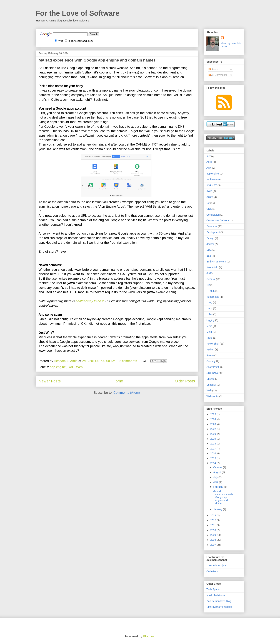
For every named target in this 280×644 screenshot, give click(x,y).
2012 (213, 520)
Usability (211, 385)
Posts (213, 69)
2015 (213, 458)
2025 (213, 414)
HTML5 (211, 291)
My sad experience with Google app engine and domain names (97, 60)
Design (210, 238)
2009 (213, 535)
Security (211, 361)
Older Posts (185, 381)
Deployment (213, 232)
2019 (213, 439)
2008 (213, 540)
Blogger (148, 636)
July (216, 477)
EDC (209, 250)
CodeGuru (212, 571)
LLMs (209, 314)
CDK (209, 209)
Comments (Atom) (127, 393)
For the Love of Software (78, 13)
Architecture (213, 180)
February (219, 487)
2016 (213, 453)
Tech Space (213, 589)
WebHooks (212, 396)
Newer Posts (50, 381)
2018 (213, 444)
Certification (213, 215)
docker (210, 244)
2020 (213, 434)
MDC (209, 326)
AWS (209, 191)
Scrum (210, 355)
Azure (210, 197)
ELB (209, 256)
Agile (209, 162)
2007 (213, 545)
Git (208, 285)
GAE (71, 367)
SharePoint (213, 367)
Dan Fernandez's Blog (219, 601)
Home (118, 381)
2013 (213, 515)
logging (210, 320)
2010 (213, 530)
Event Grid (212, 267)
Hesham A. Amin (66, 361)
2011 (213, 525)
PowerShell (213, 344)
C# (208, 203)
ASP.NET (212, 185)
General (211, 279)
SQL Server (213, 373)
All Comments (218, 75)
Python (210, 350)
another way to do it (89, 301)
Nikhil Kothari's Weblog (219, 607)
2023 (213, 424)
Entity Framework (216, 262)
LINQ (209, 303)
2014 (213, 463)
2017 (213, 449)
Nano (209, 338)
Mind (209, 332)
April (216, 482)
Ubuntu (210, 379)
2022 (213, 429)
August (217, 472)
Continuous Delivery (218, 220)
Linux (209, 308)
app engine (58, 367)
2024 (213, 419)
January (218, 509)
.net (208, 156)
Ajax (209, 168)
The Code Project (216, 566)
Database (212, 226)
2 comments (128, 361)
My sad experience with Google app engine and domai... (223, 497)
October (218, 467)
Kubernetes (213, 297)
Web (79, 367)
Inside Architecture (217, 595)
